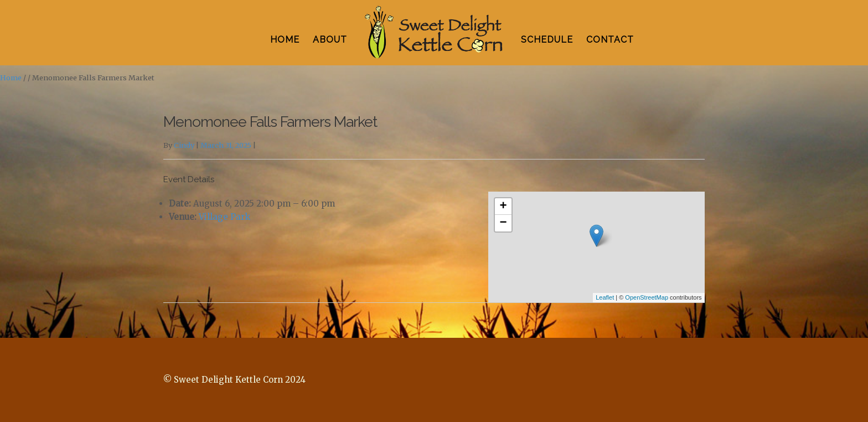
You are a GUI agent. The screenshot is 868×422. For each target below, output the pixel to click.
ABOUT (330, 40)
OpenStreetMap (647, 297)
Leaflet (605, 297)
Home (11, 78)
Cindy (184, 145)
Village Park (224, 217)
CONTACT (610, 40)
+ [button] (503, 207)
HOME (285, 40)
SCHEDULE (547, 40)
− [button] (503, 223)
